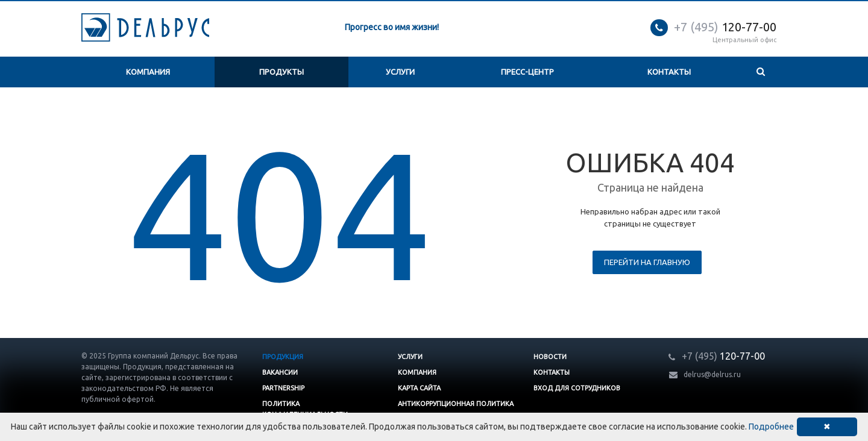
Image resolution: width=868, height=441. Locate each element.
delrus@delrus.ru (712, 374)
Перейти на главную (647, 262)
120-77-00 (725, 27)
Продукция (283, 357)
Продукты (281, 72)
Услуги (400, 72)
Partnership (283, 388)
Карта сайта (419, 388)
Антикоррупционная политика (456, 404)
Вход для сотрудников (577, 388)
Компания (148, 72)
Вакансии (280, 372)
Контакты (669, 72)
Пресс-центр (527, 72)
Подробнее (771, 427)
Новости (550, 357)
